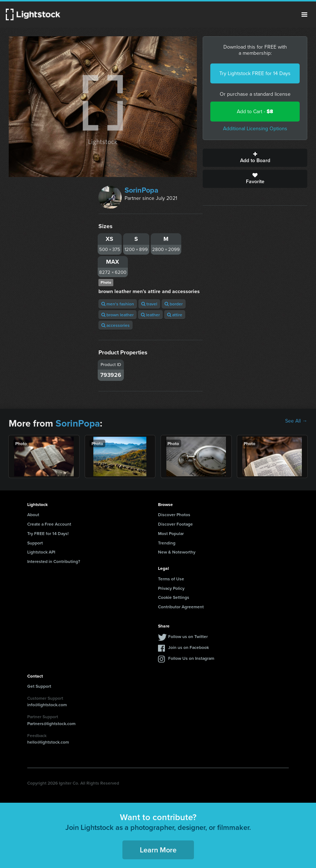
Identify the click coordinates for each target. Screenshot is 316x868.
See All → (296, 421)
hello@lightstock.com (48, 742)
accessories (116, 325)
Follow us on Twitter (188, 636)
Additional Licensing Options (255, 129)
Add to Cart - (255, 112)
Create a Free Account (49, 524)
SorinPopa (141, 190)
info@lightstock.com (47, 705)
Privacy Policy (171, 588)
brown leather (118, 315)
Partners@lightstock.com (51, 723)
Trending (167, 543)
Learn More (158, 850)
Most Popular (171, 533)
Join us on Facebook (189, 647)
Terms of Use (171, 579)
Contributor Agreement (181, 607)
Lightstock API (41, 552)
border (174, 304)
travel (149, 304)
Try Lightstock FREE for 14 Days (255, 73)
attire (175, 315)
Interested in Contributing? (54, 561)
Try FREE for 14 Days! (48, 533)
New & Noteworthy (177, 552)
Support (35, 543)
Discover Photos (174, 515)
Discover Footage (175, 524)
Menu (304, 15)
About (33, 515)
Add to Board (255, 158)
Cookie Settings (174, 597)
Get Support (39, 686)
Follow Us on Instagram (191, 658)
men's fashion (118, 304)
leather (150, 315)
